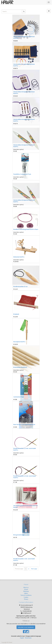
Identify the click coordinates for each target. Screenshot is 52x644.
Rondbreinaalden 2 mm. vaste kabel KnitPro (24, 560)
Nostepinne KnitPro (19, 342)
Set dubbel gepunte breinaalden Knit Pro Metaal (26, 506)
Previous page (19, 569)
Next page (34, 569)
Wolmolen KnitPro (19, 257)
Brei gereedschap (19, 535)
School (26, 589)
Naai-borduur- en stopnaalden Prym (24, 424)
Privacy (26, 599)
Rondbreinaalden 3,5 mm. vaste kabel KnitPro (25, 449)
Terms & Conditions (26, 595)
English (22, 638)
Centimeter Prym (19, 397)
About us (26, 587)
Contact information (26, 602)
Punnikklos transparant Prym (22, 174)
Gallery (26, 593)
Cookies (26, 597)
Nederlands (28, 638)
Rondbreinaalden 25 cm (20, 287)
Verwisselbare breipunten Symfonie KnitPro (24, 37)
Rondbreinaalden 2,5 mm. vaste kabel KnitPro (25, 477)
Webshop (26, 591)
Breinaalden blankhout (20, 367)
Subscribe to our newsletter (26, 627)
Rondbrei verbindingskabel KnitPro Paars (26, 229)
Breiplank (16, 314)
